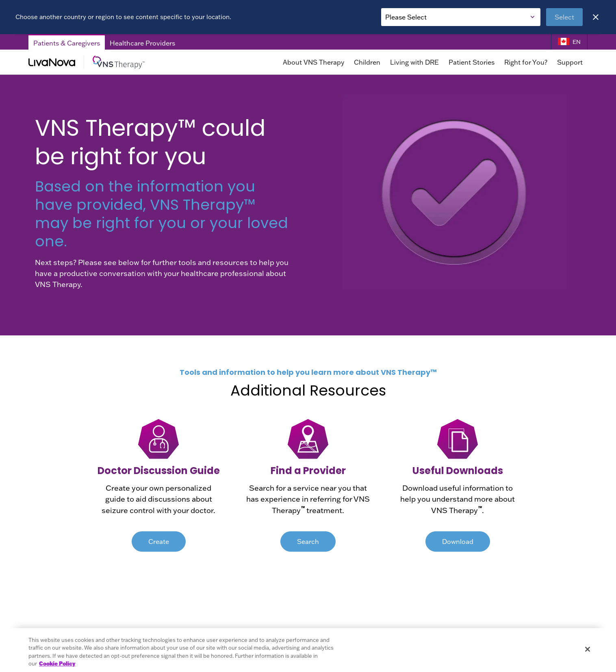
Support (570, 62)
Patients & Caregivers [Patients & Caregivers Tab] (67, 43)
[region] (308, 650)
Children (367, 62)
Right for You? (526, 62)
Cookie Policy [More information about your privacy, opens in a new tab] (57, 663)
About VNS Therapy (313, 62)
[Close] (596, 17)
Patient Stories (472, 62)
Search (308, 542)
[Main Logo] (117, 62)
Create (159, 542)
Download (458, 542)
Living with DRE (414, 62)
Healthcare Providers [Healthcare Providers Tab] (142, 43)
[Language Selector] (569, 42)
